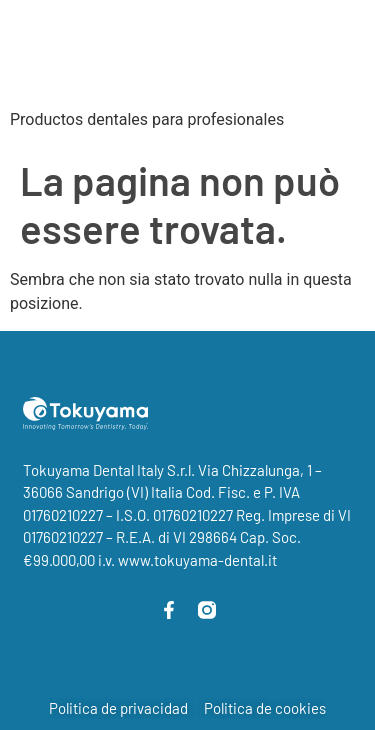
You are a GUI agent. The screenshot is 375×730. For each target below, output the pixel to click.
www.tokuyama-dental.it (197, 560)
